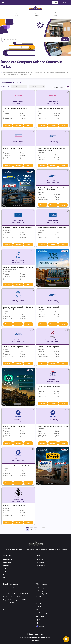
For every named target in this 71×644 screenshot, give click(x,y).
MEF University (53, 380)
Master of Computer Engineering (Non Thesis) (18, 466)
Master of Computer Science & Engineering (52, 228)
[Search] (35, 39)
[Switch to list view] (68, 87)
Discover (8, 125)
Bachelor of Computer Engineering (49, 307)
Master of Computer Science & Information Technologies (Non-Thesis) (52, 189)
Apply (28, 125)
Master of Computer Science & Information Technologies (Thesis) (52, 149)
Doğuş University (18, 500)
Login (55, 2)
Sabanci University (18, 221)
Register (64, 2)
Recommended (59, 87)
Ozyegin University (18, 102)
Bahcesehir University (18, 260)
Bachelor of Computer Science (13, 148)
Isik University (18, 419)
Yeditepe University (53, 141)
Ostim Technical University (53, 340)
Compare (18, 125)
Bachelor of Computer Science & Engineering (18, 228)
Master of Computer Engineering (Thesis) (16, 347)
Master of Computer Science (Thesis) (15, 109)
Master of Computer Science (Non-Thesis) (51, 109)
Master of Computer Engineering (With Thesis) (53, 426)
